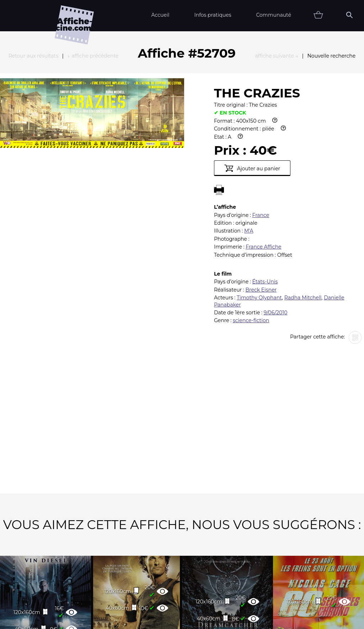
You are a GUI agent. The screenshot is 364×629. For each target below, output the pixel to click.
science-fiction (251, 242)
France (261, 137)
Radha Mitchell (303, 219)
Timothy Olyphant (259, 219)
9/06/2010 (276, 234)
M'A (249, 153)
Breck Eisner (261, 212)
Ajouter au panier (252, 90)
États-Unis (265, 203)
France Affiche (263, 169)
